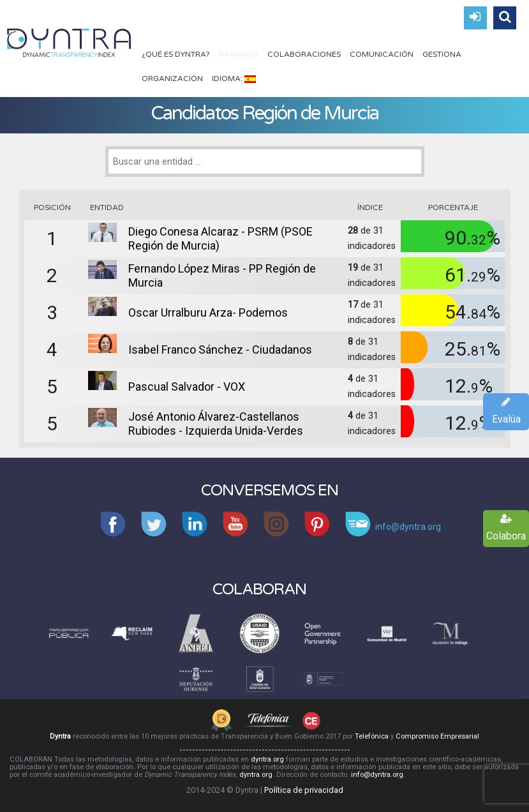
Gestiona (442, 54)
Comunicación (382, 54)
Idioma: (234, 79)
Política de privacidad (304, 790)
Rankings (239, 54)
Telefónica (372, 736)
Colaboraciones (304, 54)
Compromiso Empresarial (437, 736)
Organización (172, 79)
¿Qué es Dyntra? (176, 54)
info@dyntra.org (377, 775)
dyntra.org (267, 759)
